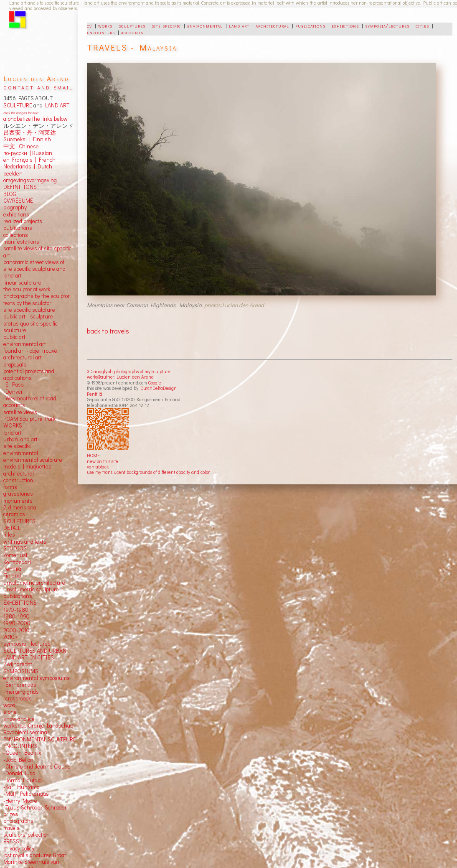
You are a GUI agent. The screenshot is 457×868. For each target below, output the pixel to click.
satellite (13, 412)
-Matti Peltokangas (26, 794)
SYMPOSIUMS (21, 671)
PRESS (11, 841)
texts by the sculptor (27, 303)
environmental (205, 25)
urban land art (20, 439)
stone (10, 712)
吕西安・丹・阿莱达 (30, 132)
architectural (272, 25)
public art (14, 337)
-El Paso (13, 384)
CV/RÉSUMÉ (18, 201)
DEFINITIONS (20, 187)
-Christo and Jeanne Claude (37, 766)
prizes (11, 814)
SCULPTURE (18, 105)
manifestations (21, 242)
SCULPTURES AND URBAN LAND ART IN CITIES (35, 654)
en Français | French (29, 160)
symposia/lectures (387, 25)
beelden (13, 173)
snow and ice (19, 719)
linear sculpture (22, 283)
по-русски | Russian (28, 153)
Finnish (41, 139)
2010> (10, 637)
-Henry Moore (20, 801)
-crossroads (18, 698)
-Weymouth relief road (30, 398)
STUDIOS (15, 548)
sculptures (132, 25)
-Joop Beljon (18, 760)
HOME (93, 455)
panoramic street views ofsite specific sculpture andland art (34, 269)
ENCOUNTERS (20, 746)
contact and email (38, 87)
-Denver (13, 392)
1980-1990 (17, 616)
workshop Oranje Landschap (38, 725)
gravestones (18, 494)
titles (9, 535)
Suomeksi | (17, 139)
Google (155, 383)
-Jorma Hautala (23, 780)
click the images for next (21, 113)
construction (18, 480)
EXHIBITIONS (20, 603)
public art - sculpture (28, 316)
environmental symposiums (37, 678)
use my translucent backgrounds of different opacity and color (148, 472)
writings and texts (25, 542)
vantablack (98, 467)
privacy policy (19, 848)
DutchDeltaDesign (159, 388)
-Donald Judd (19, 773)
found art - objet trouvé (30, 351)
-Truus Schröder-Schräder (35, 807)
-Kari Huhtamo (21, 787)
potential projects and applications (29, 374)
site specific (166, 25)
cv (89, 25)
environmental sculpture (33, 460)
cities (422, 25)
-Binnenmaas (20, 685)
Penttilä (95, 394)
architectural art (23, 357)
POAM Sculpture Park (29, 419)
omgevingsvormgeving (30, 180)
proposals (15, 364)
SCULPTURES (19, 521)
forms (10, 487)
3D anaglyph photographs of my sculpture (129, 371)
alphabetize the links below (36, 119)
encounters (101, 32)
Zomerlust (15, 555)
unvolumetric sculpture (31, 589)
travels (11, 828)
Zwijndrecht (18, 664)
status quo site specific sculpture (30, 327)
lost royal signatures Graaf (35, 855)
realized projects (23, 221)
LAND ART (56, 105)
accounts (132, 32)
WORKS (13, 425)
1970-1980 (16, 610)
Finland (12, 575)
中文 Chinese (21, 146)
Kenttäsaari (17, 562)
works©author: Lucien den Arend (120, 377)
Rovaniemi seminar (26, 732)
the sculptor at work (27, 289)
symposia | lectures (27, 644)
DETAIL (12, 528)
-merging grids (21, 692)
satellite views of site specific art (37, 252)
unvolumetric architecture (34, 583)
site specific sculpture (29, 310)
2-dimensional (20, 507)
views (30, 412)
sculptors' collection (27, 835)
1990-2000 (17, 623)
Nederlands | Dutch (28, 166)
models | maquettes (27, 466)
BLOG (10, 194)
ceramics (14, 514)
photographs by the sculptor (37, 296)
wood (9, 705)
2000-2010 (17, 630)
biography (15, 207)
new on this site (103, 461)
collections (16, 235)
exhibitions (345, 25)
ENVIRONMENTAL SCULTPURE (40, 739)
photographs (18, 821)
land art (239, 25)
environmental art (25, 344)
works (105, 25)
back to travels (108, 331)
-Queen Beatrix (22, 753)
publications (310, 25)
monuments (18, 501)
